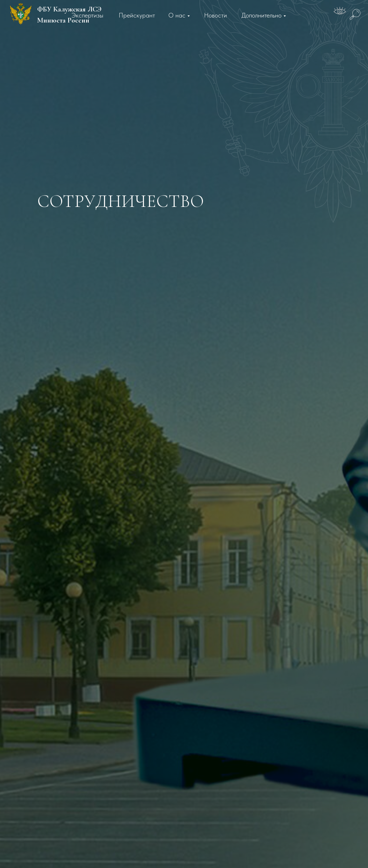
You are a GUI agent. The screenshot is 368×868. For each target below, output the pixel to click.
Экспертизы (87, 15)
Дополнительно (262, 15)
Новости (215, 15)
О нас (177, 15)
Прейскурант (137, 15)
